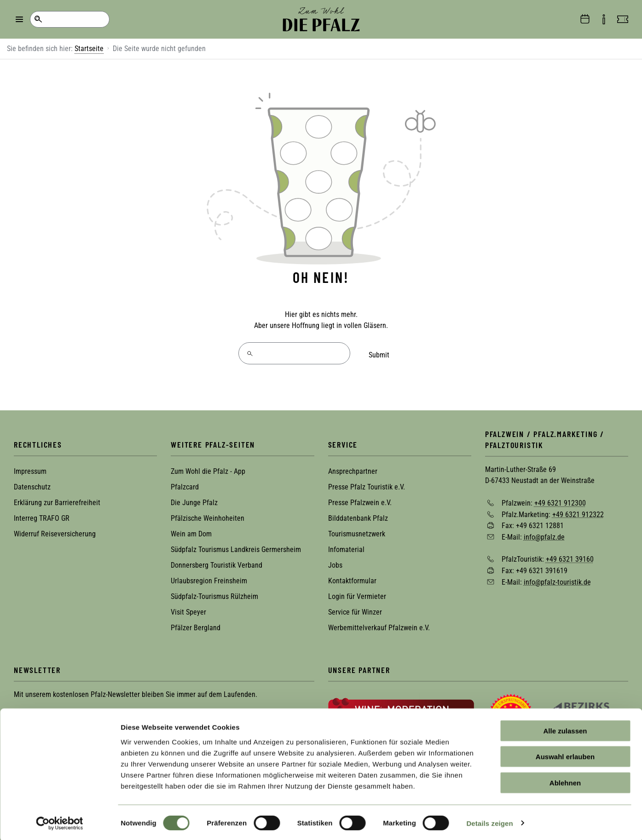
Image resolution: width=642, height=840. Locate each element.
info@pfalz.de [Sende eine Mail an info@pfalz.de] (544, 533)
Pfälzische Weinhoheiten (208, 515)
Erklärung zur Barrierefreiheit (57, 499)
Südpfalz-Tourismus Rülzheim (214, 593)
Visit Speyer (188, 608)
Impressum (30, 468)
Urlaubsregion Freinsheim (209, 577)
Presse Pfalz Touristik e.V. (367, 483)
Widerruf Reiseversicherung (55, 530)
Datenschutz (32, 483)
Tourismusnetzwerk (357, 530)
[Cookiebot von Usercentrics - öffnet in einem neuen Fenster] (60, 822)
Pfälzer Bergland (196, 624)
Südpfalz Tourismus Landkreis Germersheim (236, 546)
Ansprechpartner (353, 468)
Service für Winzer (355, 608)
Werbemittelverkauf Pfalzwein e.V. (379, 624)
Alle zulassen (565, 729)
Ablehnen (565, 781)
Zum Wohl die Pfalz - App (208, 468)
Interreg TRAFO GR (42, 515)
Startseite (89, 49)
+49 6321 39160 (570, 555)
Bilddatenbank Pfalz (358, 515)
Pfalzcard (185, 483)
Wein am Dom (191, 530)
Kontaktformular (352, 577)
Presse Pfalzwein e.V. (360, 499)
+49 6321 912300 (560, 499)
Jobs (335, 561)
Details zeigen (489, 822)
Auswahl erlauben (565, 756)
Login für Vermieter (357, 593)
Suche (38, 19)
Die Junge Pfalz (194, 499)
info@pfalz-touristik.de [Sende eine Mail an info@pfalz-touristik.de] (557, 578)
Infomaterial (346, 546)
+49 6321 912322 (578, 510)
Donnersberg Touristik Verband (217, 561)
